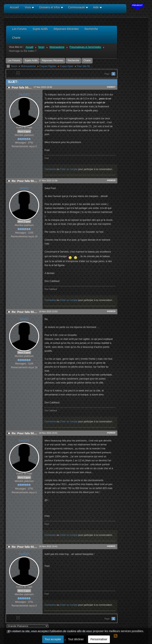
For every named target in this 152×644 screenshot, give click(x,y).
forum (14, 66)
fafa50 (24, 188)
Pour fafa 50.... (85, 66)
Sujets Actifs (31, 61)
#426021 (111, 546)
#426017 (111, 87)
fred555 (24, 95)
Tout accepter (53, 639)
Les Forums (14, 61)
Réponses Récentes (53, 61)
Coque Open (66, 66)
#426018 (111, 180)
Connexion (50, 169)
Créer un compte (69, 169)
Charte (87, 61)
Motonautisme (28, 66)
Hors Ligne (24, 131)
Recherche (73, 61)
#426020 (111, 433)
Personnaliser (99, 639)
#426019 (111, 311)
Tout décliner (76, 639)
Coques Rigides (48, 66)
